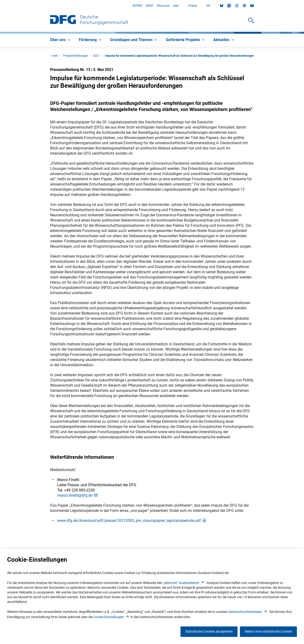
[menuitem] (61, 40)
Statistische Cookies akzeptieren (209, 631)
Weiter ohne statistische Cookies (268, 631)
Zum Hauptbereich (0, 6)
